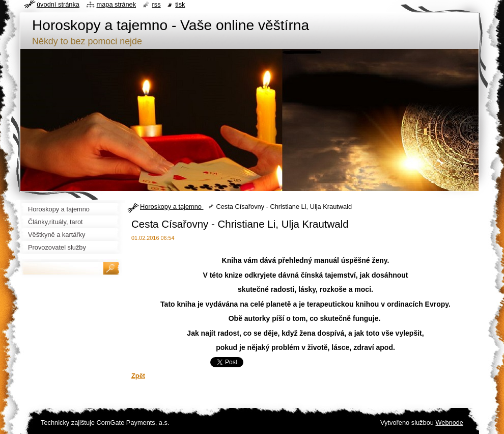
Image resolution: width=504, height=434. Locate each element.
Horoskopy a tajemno (172, 207)
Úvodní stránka (58, 4)
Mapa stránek (117, 4)
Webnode (449, 423)
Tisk (180, 4)
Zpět (138, 376)
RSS (157, 4)
